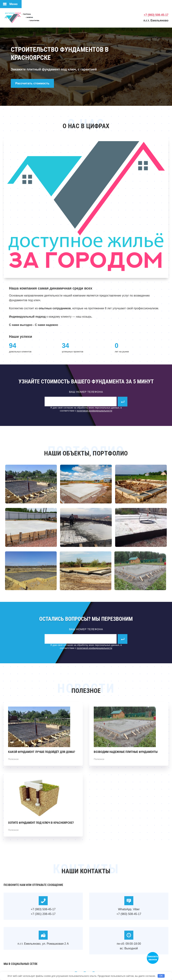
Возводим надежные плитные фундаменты (126, 752)
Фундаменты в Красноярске (31, 18)
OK (161, 976)
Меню (13, 4)
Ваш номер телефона (86, 392)
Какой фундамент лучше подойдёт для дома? (42, 752)
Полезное (13, 759)
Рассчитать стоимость (32, 83)
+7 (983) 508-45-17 (156, 15)
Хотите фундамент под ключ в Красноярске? (41, 823)
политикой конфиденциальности (95, 411)
